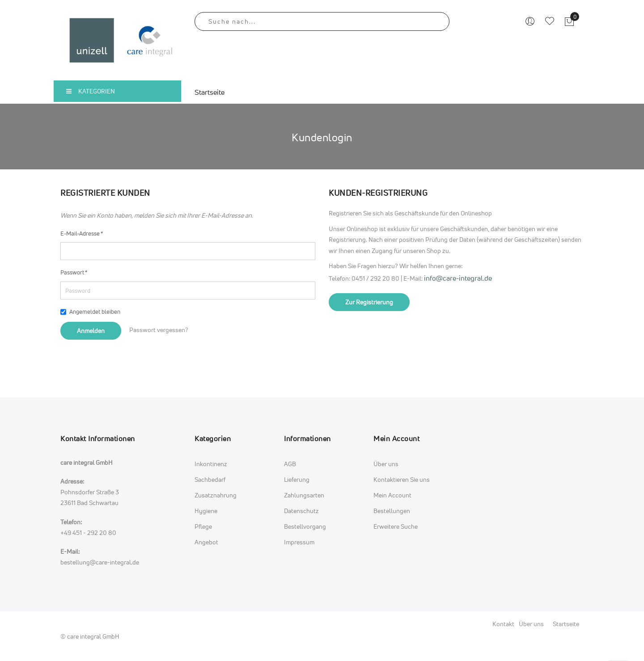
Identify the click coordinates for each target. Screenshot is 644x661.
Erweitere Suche (396, 526)
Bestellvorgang (305, 526)
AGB (290, 464)
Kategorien (91, 91)
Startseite (566, 624)
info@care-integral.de (458, 278)
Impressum (299, 542)
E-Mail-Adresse (81, 233)
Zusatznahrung (216, 495)
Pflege (203, 526)
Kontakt (503, 624)
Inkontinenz (211, 464)
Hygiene (206, 511)
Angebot (206, 542)
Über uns (386, 464)
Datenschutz (301, 511)
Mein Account (392, 495)
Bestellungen (392, 511)
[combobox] (322, 21)
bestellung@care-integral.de (100, 562)
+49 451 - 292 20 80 (88, 533)
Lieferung (297, 479)
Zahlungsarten (304, 495)
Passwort (74, 272)
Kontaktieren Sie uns (402, 479)
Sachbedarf (210, 479)
